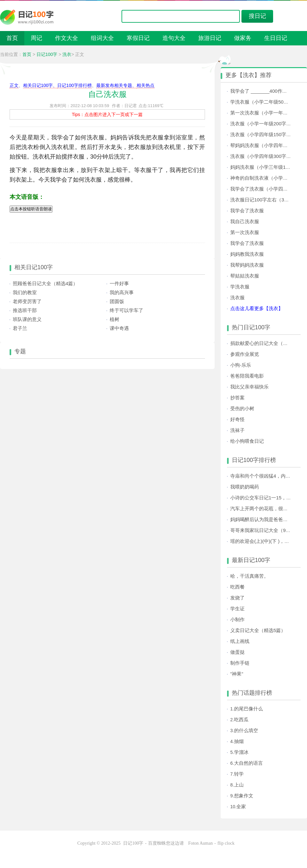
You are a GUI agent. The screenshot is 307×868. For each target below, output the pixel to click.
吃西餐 (237, 587)
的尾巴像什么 (248, 709)
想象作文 (244, 796)
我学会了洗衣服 (247, 211)
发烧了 (237, 598)
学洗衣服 (240, 287)
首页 (12, 38)
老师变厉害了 (27, 301)
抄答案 (237, 398)
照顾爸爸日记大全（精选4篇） (45, 283)
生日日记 (276, 38)
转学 (239, 774)
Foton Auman (201, 843)
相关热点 (146, 85)
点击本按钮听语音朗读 (31, 209)
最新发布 (105, 85)
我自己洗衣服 (245, 221)
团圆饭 (117, 301)
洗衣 (67, 54)
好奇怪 (237, 419)
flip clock (226, 843)
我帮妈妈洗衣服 (247, 265)
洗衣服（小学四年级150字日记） (265, 134)
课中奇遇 (119, 328)
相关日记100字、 (40, 85)
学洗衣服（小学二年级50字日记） (267, 102)
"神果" (237, 674)
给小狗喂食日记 (247, 441)
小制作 (237, 619)
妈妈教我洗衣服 (247, 254)
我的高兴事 (122, 292)
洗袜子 (237, 430)
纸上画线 (240, 641)
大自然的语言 (248, 763)
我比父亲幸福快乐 (249, 387)
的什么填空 (246, 730)
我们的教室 (25, 292)
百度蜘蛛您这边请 (167, 843)
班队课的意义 (27, 319)
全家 (241, 806)
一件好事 (119, 283)
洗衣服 (237, 297)
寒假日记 (138, 38)
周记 (36, 38)
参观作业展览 (245, 354)
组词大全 (102, 38)
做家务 (243, 38)
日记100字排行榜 (74, 85)
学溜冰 (241, 752)
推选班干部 (25, 310)
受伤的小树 (242, 408)
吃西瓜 (241, 719)
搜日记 (257, 16)
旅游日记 (210, 38)
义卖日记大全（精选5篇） (258, 630)
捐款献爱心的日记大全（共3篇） (265, 343)
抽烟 (239, 741)
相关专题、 (125, 85)
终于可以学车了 (126, 310)
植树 (114, 319)
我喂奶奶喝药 (245, 487)
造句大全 (174, 38)
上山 (239, 785)
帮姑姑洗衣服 (245, 276)
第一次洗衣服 (245, 232)
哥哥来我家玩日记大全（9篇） (263, 530)
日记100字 (47, 54)
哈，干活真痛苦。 (249, 576)
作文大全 (67, 38)
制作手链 (240, 663)
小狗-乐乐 (241, 365)
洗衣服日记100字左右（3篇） (262, 200)
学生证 (237, 609)
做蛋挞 (237, 652)
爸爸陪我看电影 (247, 376)
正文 (14, 85)
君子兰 (20, 328)
